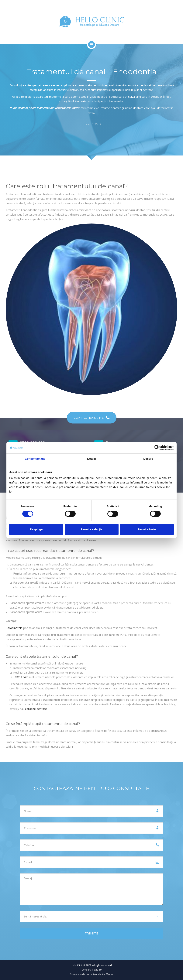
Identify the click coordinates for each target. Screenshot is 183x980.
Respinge (36, 529)
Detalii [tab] (91, 459)
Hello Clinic (21, 677)
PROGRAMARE (91, 124)
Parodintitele (14, 628)
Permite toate (147, 529)
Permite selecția (91, 529)
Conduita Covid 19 (92, 970)
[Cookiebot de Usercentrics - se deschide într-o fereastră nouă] (157, 448)
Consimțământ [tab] (35, 459)
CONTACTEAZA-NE (92, 418)
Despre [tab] (148, 459)
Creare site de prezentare (84, 974)
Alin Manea (107, 974)
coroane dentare (36, 709)
